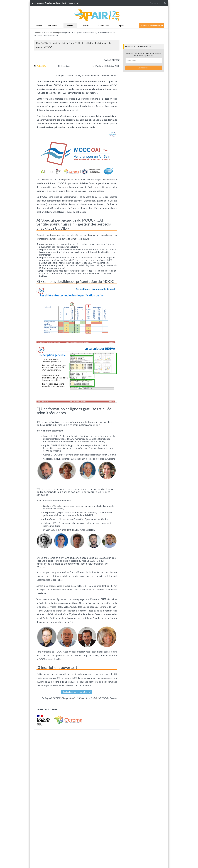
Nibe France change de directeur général (62, 3)
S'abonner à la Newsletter (152, 25)
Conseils (69, 26)
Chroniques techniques (52, 33)
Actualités (52, 26)
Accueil (39, 26)
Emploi (121, 26)
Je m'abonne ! (144, 68)
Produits (86, 26)
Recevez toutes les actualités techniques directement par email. (144, 54)
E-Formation (104, 26)
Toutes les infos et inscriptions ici (77, 692)
